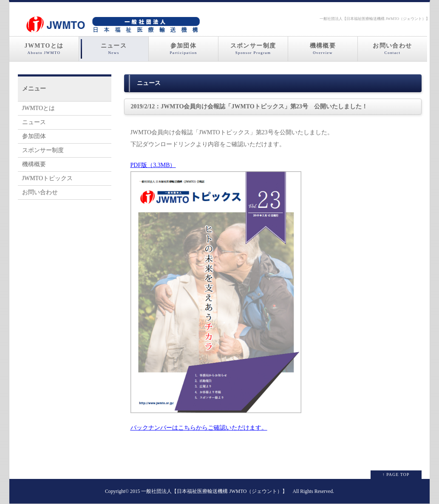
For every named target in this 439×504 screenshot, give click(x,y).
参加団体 (183, 49)
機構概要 (323, 49)
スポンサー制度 (253, 49)
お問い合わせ (392, 49)
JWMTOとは (44, 49)
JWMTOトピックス (48, 178)
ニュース (114, 49)
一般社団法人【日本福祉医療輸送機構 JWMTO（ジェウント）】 (214, 491)
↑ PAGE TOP (396, 474)
